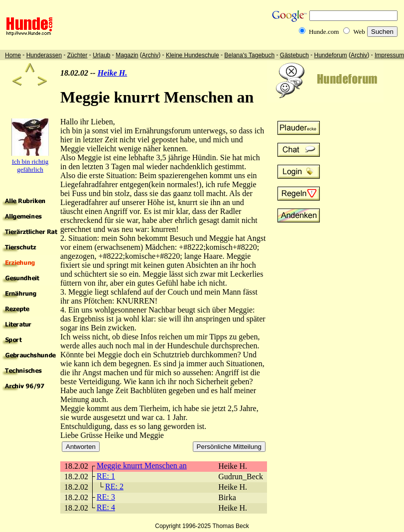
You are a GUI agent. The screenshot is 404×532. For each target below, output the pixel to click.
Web (359, 32)
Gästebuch (294, 55)
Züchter (77, 55)
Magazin (127, 55)
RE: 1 (106, 476)
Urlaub (101, 55)
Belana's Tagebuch (249, 55)
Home (13, 55)
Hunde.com (324, 32)
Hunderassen (44, 55)
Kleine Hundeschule (193, 55)
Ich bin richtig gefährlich (30, 165)
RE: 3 (106, 497)
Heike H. (113, 73)
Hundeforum (331, 55)
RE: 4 (106, 507)
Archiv (150, 55)
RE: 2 (114, 486)
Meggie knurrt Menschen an (142, 466)
